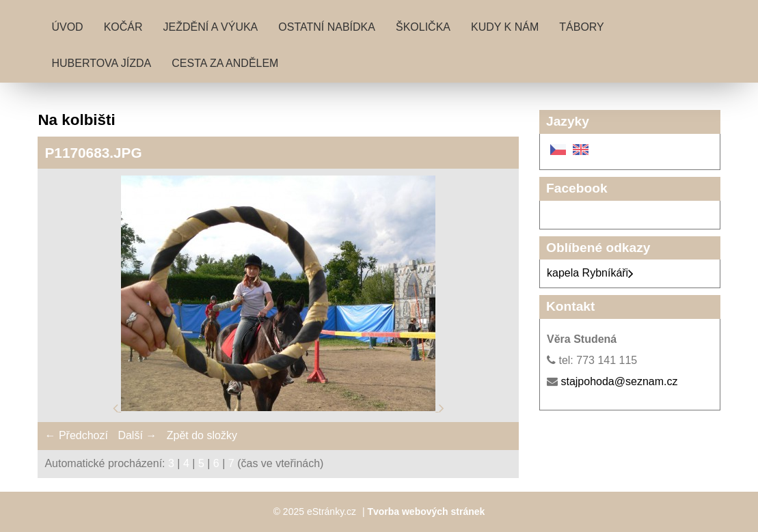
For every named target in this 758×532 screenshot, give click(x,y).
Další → (137, 435)
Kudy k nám (505, 27)
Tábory (582, 27)
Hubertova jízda (101, 63)
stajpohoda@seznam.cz (619, 381)
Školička (423, 27)
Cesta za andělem (225, 63)
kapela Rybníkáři (590, 273)
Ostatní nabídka (327, 27)
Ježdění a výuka (211, 27)
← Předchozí (76, 435)
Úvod (67, 27)
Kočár (123, 27)
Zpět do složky (202, 435)
